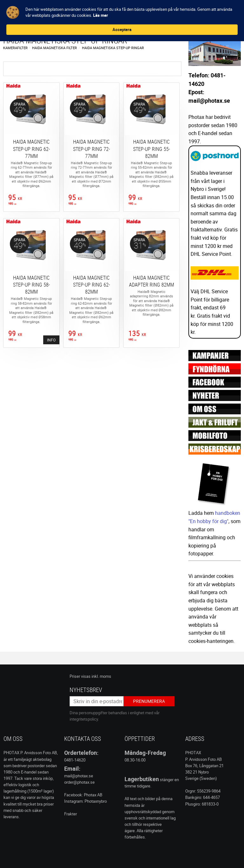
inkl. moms (101, 676)
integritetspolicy (84, 719)
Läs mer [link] (173, 15)
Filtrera (95, 69)
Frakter (71, 814)
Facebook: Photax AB (83, 795)
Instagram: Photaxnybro (85, 801)
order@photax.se (79, 782)
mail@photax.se (79, 776)
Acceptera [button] (209, 12)
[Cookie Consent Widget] (122, 12)
